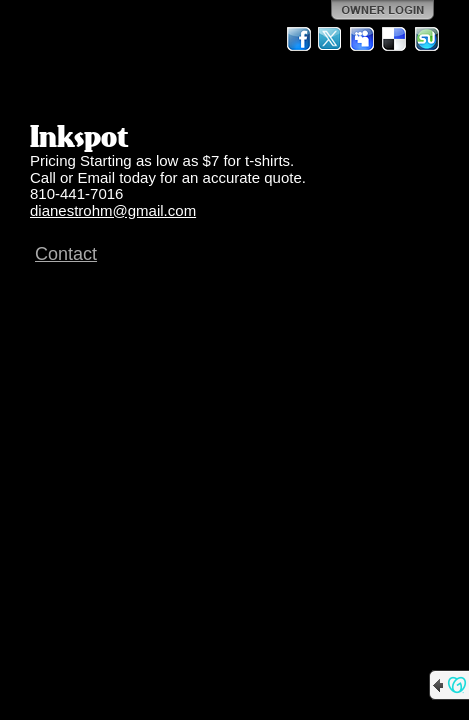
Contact (66, 254)
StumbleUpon (427, 39)
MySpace (363, 39)
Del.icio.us (395, 39)
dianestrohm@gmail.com (113, 210)
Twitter (331, 39)
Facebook (299, 39)
